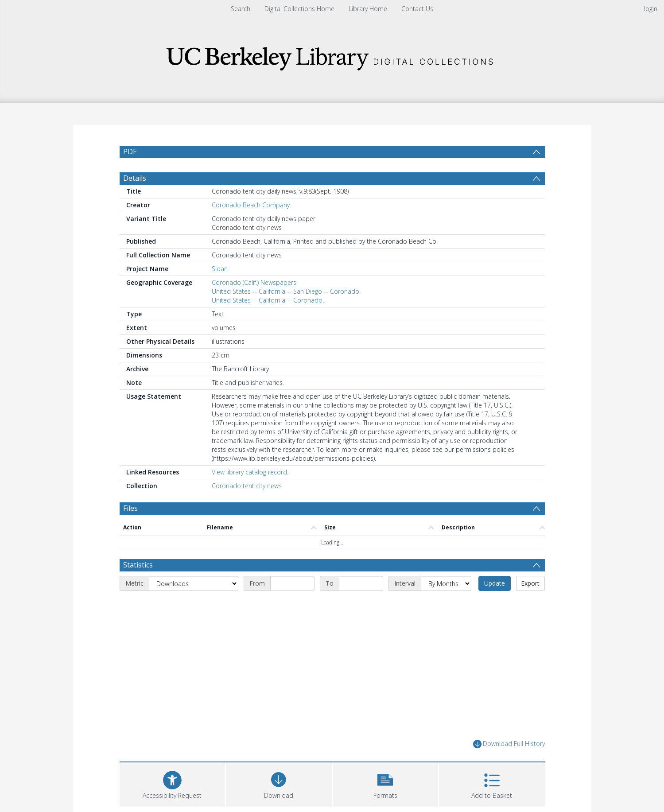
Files (130, 529)
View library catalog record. (250, 493)
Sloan (220, 290)
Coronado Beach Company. (251, 226)
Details (135, 199)
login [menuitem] (651, 9)
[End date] (361, 605)
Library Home (368, 9)
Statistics (138, 586)
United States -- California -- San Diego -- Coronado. (286, 313)
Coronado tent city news (247, 507)
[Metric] (194, 605)
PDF (130, 152)
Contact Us (417, 9)
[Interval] (446, 605)
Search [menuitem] (241, 9)
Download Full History (509, 765)
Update (495, 604)
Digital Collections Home (299, 9)
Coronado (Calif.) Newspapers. (255, 304)
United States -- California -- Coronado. (268, 321)
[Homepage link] (332, 56)
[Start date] (292, 605)
